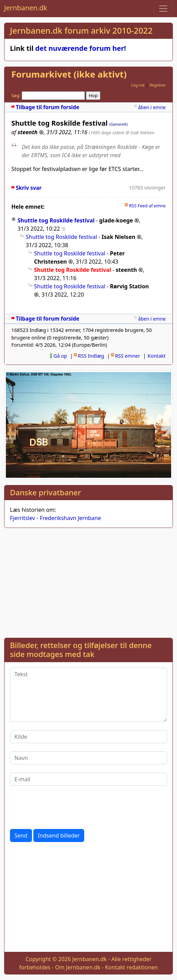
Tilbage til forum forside (48, 107)
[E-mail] (88, 779)
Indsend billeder (59, 835)
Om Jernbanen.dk (78, 967)
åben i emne (152, 107)
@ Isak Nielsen (140, 132)
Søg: (16, 95)
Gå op (60, 356)
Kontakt (157, 356)
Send (21, 835)
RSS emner (128, 356)
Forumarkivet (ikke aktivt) (69, 74)
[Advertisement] (88, 581)
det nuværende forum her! (81, 48)
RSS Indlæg (91, 356)
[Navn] (88, 758)
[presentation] (62, 807)
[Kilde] (88, 737)
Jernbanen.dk (26, 8)
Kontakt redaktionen (131, 967)
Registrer (158, 85)
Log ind (138, 85)
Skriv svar (29, 188)
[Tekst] (88, 695)
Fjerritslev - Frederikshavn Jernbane (56, 518)
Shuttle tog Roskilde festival (56, 220)
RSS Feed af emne (147, 206)
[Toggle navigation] (163, 9)
